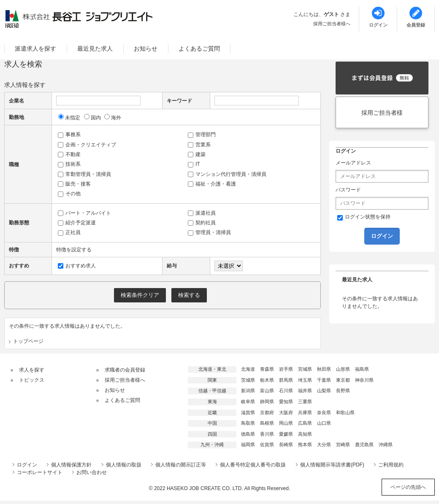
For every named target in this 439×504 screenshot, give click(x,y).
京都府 (267, 412)
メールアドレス (353, 163)
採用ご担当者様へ (332, 24)
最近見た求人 (95, 49)
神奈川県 (364, 380)
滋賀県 (248, 412)
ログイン (27, 465)
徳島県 (248, 434)
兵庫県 (305, 412)
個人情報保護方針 (71, 465)
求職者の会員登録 (125, 370)
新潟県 (248, 391)
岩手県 (286, 369)
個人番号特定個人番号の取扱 (253, 465)
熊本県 (305, 445)
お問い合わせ (92, 472)
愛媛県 (286, 434)
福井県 (305, 391)
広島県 (305, 423)
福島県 (362, 369)
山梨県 (324, 391)
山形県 (343, 369)
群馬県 (286, 380)
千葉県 (324, 380)
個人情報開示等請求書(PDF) (332, 465)
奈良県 (324, 412)
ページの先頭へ (408, 487)
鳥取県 (248, 423)
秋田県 (324, 369)
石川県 (286, 391)
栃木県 (267, 380)
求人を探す (32, 370)
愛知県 (286, 402)
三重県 (305, 402)
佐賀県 (267, 445)
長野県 (343, 391)
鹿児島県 (364, 445)
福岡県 (248, 445)
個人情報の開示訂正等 (181, 465)
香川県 (267, 434)
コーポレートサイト (40, 472)
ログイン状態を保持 (364, 217)
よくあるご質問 (199, 49)
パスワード (348, 190)
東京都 (343, 380)
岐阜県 (248, 402)
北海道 (248, 369)
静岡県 (267, 402)
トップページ (28, 341)
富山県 (267, 391)
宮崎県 (343, 445)
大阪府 (286, 412)
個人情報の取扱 (124, 465)
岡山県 (286, 423)
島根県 (267, 423)
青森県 (267, 369)
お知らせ (146, 49)
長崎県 (286, 445)
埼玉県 (305, 380)
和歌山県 (345, 412)
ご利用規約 (391, 465)
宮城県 (305, 369)
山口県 (324, 423)
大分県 (324, 445)
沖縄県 (386, 445)
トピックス (32, 380)
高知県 (305, 434)
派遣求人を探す (35, 49)
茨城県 (248, 380)
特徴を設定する (74, 250)
